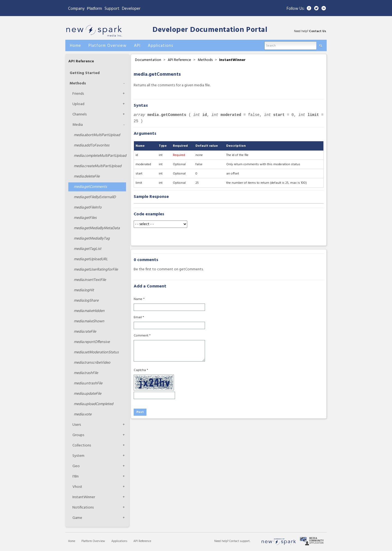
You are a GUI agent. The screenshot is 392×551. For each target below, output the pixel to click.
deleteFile (87, 177)
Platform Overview (93, 541)
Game (77, 518)
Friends (78, 94)
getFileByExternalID (95, 197)
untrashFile (88, 383)
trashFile (86, 373)
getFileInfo (88, 208)
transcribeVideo (92, 363)
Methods (78, 83)
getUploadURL (91, 259)
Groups (78, 435)
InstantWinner (84, 497)
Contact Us (318, 31)
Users (77, 425)
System (78, 456)
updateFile (88, 394)
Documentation (148, 60)
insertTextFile (90, 280)
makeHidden (89, 311)
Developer (131, 9)
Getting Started (85, 73)
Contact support (239, 541)
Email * (139, 317)
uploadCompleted (94, 404)
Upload (78, 104)
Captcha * (141, 370)
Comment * (142, 336)
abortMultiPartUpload (97, 135)
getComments (90, 187)
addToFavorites (92, 146)
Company (76, 9)
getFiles (85, 218)
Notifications (83, 508)
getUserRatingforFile (96, 270)
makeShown (89, 321)
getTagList (88, 249)
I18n (76, 477)
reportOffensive (92, 342)
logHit (84, 290)
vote (83, 414)
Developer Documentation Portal (210, 30)
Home (72, 541)
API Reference (81, 61)
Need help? (222, 541)
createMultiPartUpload (98, 166)
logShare (86, 301)
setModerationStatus (96, 352)
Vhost (77, 487)
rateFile (85, 332)
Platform (94, 8)
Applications (119, 541)
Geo (76, 466)
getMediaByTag (92, 239)
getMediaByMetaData (97, 228)
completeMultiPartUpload (100, 156)
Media (78, 125)
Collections (82, 446)
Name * (139, 299)
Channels (79, 114)
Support (112, 9)
